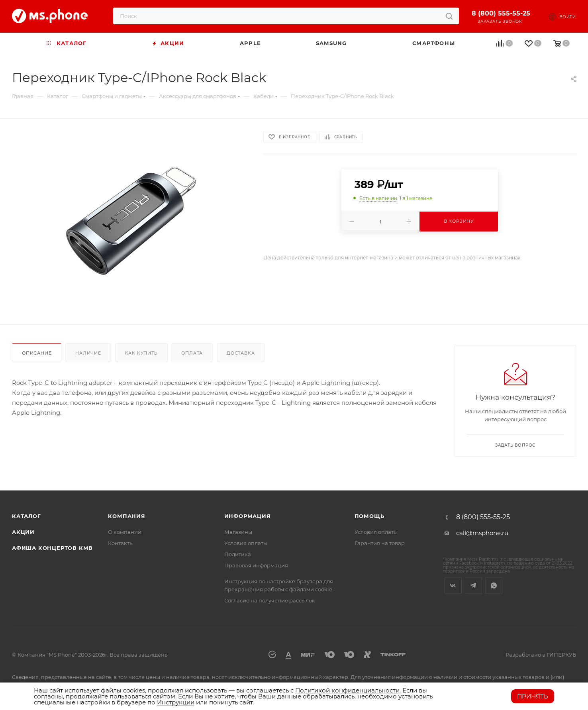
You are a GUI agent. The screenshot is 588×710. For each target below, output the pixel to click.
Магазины (238, 532)
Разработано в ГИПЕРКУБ (541, 655)
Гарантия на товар (380, 543)
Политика (238, 554)
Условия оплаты (246, 543)
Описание (37, 353)
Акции (23, 532)
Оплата (192, 353)
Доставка (241, 353)
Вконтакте (453, 585)
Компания (126, 516)
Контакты (121, 543)
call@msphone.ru (482, 533)
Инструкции (176, 702)
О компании (125, 532)
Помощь (369, 516)
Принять (533, 696)
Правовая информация (256, 565)
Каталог (26, 516)
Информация (248, 516)
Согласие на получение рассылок (270, 600)
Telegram (473, 585)
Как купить (141, 353)
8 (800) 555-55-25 (501, 13)
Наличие (88, 353)
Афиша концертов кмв (52, 548)
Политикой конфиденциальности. (348, 690)
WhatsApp (494, 585)
